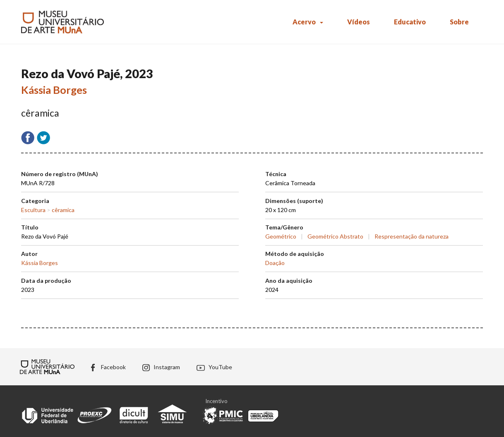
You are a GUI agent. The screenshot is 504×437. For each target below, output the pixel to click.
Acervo (304, 22)
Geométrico (281, 236)
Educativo (410, 22)
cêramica (63, 210)
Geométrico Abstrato (335, 236)
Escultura (33, 210)
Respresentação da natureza (412, 236)
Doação (275, 263)
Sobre (459, 22)
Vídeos (359, 22)
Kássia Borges (54, 90)
